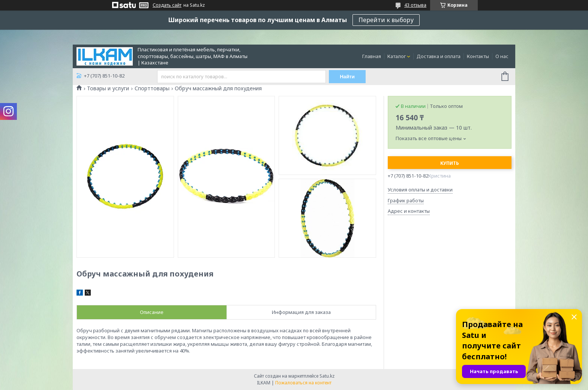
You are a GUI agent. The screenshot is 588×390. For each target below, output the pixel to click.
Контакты (478, 56)
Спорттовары (152, 88)
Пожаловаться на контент (303, 383)
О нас (502, 56)
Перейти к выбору (386, 20)
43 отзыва (415, 5)
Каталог (397, 56)
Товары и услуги (108, 88)
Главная (372, 56)
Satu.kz (327, 376)
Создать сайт (167, 5)
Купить (450, 163)
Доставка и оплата (439, 56)
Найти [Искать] (348, 77)
